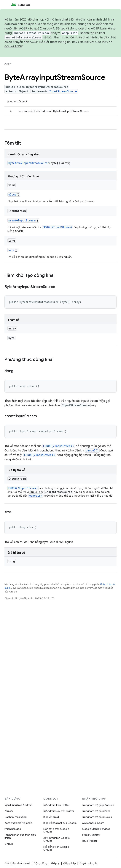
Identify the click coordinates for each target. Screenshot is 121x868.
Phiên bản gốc (13, 829)
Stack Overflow (91, 835)
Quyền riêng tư (89, 863)
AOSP (8, 64)
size (11, 250)
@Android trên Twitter (56, 805)
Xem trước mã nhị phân (18, 823)
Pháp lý (55, 863)
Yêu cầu (9, 811)
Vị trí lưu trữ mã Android (18, 805)
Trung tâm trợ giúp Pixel (96, 811)
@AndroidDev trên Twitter (59, 811)
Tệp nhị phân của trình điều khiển (20, 836)
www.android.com (93, 823)
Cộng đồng (40, 863)
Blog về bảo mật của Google (60, 823)
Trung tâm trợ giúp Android (98, 805)
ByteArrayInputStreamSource (29, 163)
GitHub (9, 844)
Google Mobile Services (96, 829)
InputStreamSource (63, 91)
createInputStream (22, 220)
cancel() (92, 450)
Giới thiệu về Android (17, 863)
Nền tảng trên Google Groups (56, 830)
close (12, 194)
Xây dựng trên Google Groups (56, 839)
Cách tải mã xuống (16, 817)
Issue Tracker (90, 841)
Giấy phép (70, 863)
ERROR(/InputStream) (57, 227)
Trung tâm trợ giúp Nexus (97, 817)
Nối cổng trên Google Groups (56, 848)
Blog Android (51, 817)
